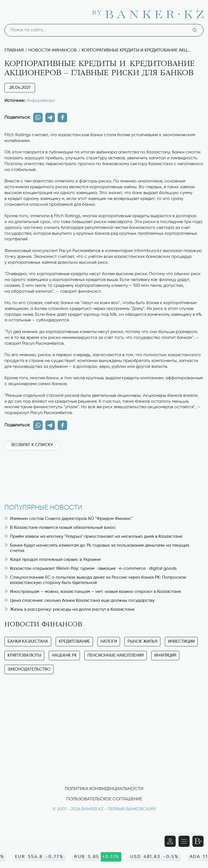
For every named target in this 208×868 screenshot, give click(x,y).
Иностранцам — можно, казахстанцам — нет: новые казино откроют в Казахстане (93, 592)
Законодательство (29, 669)
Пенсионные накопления (116, 655)
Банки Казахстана (28, 641)
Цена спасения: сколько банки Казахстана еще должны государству (79, 601)
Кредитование (74, 641)
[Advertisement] (104, 474)
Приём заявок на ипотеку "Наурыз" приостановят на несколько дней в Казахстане (93, 537)
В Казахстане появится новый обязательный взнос (60, 528)
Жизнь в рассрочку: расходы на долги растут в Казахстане (69, 610)
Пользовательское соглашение (104, 799)
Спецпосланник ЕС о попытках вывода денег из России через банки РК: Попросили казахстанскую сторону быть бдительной (95, 580)
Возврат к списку (32, 445)
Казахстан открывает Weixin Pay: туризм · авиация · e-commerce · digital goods (90, 569)
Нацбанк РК (64, 655)
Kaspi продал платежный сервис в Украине (53, 560)
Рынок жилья (142, 641)
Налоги (109, 641)
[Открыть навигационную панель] (184, 841)
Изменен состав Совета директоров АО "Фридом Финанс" (68, 519)
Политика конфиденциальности (104, 789)
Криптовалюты (24, 655)
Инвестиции (181, 641)
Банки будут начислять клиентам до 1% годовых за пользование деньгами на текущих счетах (97, 548)
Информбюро (41, 101)
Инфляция (165, 655)
